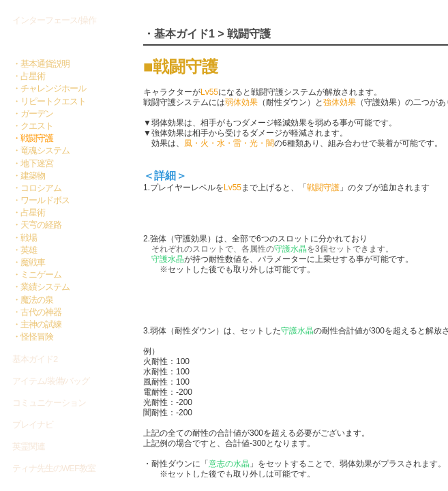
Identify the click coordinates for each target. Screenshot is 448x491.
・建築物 (29, 176)
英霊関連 (29, 446)
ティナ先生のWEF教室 (54, 468)
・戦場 (25, 238)
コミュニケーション (49, 403)
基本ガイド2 (35, 359)
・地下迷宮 (33, 163)
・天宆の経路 (37, 225)
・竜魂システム (41, 150)
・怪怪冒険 (33, 337)
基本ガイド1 (37, 42)
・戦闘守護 (33, 138)
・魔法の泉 (33, 300)
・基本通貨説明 (41, 64)
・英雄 (25, 250)
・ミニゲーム (37, 274)
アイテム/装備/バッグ (51, 381)
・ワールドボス (41, 200)
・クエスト (33, 126)
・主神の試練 (37, 324)
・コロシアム (37, 188)
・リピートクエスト (49, 101)
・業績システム (41, 287)
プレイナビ (33, 425)
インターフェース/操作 (54, 20)
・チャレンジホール (49, 88)
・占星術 (29, 76)
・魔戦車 (29, 262)
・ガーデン (33, 114)
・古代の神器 (37, 312)
